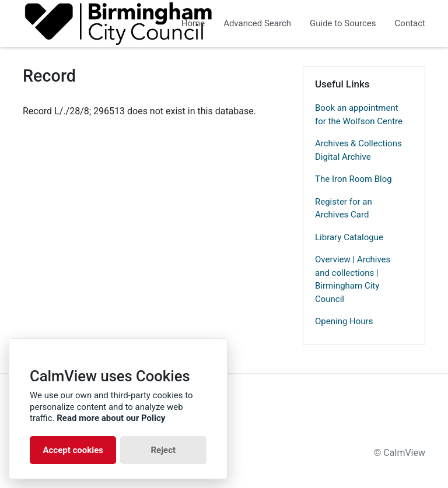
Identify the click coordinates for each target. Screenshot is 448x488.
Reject (163, 450)
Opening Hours (344, 321)
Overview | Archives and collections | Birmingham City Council (353, 279)
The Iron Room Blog (353, 179)
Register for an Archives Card (344, 208)
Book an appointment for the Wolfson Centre (359, 115)
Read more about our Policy (111, 418)
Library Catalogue (349, 237)
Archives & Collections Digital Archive (358, 150)
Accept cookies (73, 450)
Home (193, 23)
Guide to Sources (343, 23)
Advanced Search (257, 23)
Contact (410, 23)
